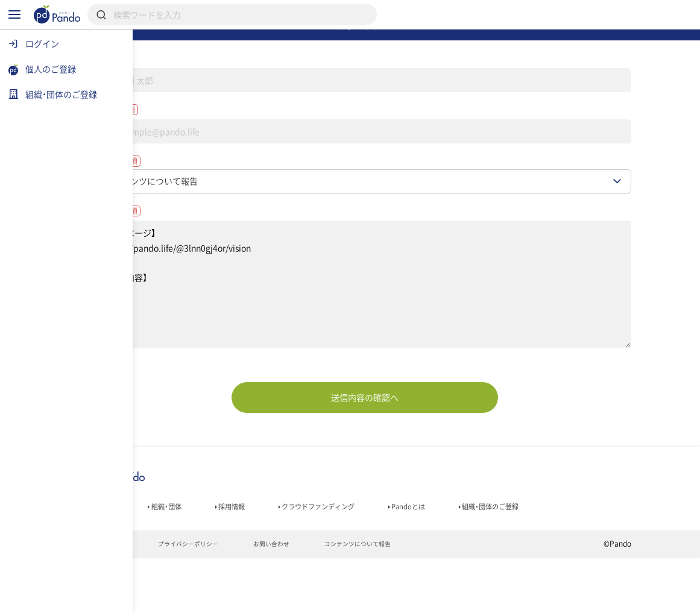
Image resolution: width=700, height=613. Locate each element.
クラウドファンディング (401, 556)
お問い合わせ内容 (201, 254)
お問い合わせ (345, 599)
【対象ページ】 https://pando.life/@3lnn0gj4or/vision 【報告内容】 (416, 331)
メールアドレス (196, 141)
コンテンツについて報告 (442, 599)
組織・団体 (225, 556)
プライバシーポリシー (251, 599)
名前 (172, 83)
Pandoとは (506, 556)
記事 (160, 556)
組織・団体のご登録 (601, 556)
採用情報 (299, 556)
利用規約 (165, 599)
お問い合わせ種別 (201, 198)
